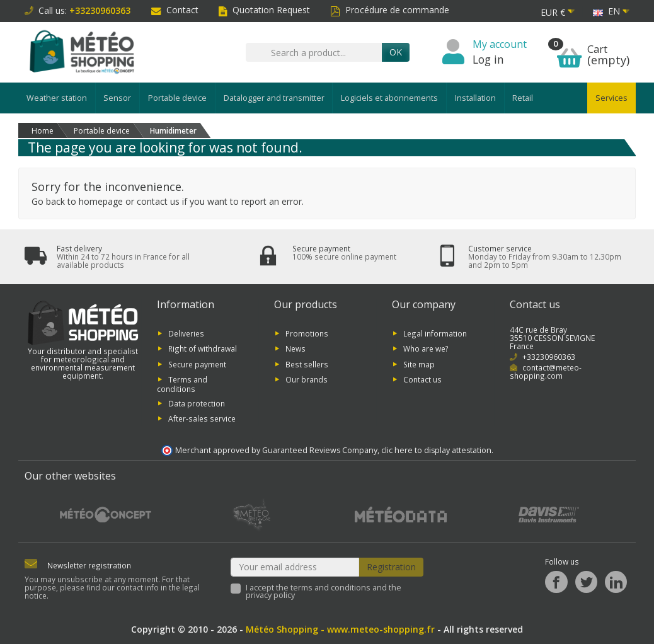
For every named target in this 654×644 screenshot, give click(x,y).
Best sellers (307, 364)
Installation (475, 98)
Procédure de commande (390, 10)
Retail (523, 98)
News (295, 348)
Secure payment (197, 364)
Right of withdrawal (203, 348)
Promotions (307, 333)
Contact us (422, 379)
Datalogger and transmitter (274, 98)
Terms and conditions (182, 384)
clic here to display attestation (436, 450)
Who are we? (426, 348)
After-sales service (202, 418)
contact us (158, 201)
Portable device (177, 98)
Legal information (435, 333)
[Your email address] (295, 567)
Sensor (117, 98)
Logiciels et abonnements (389, 98)
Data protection (197, 403)
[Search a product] (314, 52)
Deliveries (186, 333)
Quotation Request (264, 10)
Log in (488, 59)
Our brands (307, 379)
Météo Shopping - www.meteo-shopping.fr (340, 629)
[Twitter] (586, 582)
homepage (101, 201)
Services (611, 98)
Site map (419, 364)
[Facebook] (556, 582)
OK (396, 52)
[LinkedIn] (616, 582)
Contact (175, 10)
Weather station (57, 98)
